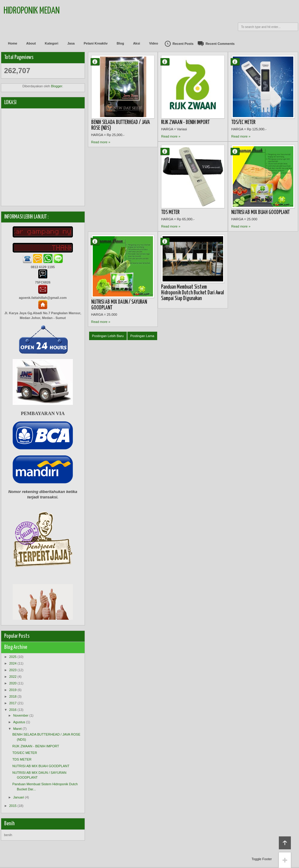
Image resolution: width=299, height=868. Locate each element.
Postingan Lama (142, 336)
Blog (120, 43)
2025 (13, 657)
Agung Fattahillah (98, 62)
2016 (13, 710)
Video (154, 43)
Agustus (19, 722)
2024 (13, 663)
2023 (13, 670)
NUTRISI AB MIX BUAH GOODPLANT (260, 212)
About (31, 43)
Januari (19, 797)
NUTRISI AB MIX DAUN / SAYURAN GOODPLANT (119, 305)
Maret (17, 729)
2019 (13, 690)
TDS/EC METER (243, 122)
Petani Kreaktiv (96, 43)
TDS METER (170, 212)
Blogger (56, 86)
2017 (13, 703)
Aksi (137, 43)
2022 (13, 677)
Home (13, 43)
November (21, 715)
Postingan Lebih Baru (108, 336)
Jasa (71, 43)
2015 (13, 806)
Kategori (52, 43)
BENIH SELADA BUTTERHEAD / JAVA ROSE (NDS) (121, 125)
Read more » (101, 142)
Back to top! (285, 843)
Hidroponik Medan (32, 11)
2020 (13, 683)
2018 (13, 696)
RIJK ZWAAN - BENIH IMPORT (185, 122)
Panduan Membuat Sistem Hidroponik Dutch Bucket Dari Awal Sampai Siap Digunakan (193, 293)
